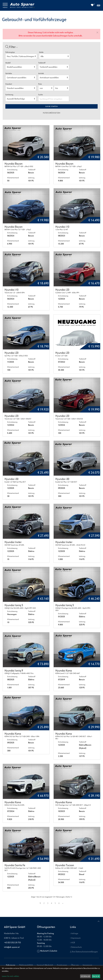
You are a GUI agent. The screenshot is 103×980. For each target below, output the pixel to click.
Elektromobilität (26, 965)
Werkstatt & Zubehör (49, 951)
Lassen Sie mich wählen (10, 976)
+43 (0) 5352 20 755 (12, 942)
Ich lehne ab (85, 976)
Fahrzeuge (11, 965)
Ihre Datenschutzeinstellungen (84, 952)
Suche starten (51, 106)
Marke (41, 52)
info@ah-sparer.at (12, 947)
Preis (40, 84)
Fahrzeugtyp (10, 52)
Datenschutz (76, 947)
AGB (72, 942)
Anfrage (74, 933)
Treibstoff (42, 63)
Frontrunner (62, 965)
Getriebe (9, 73)
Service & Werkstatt (45, 965)
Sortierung (9, 95)
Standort (9, 84)
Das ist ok (96, 976)
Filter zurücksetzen (52, 113)
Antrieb (41, 73)
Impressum (75, 938)
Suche (41, 95)
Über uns (75, 965)
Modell (8, 63)
